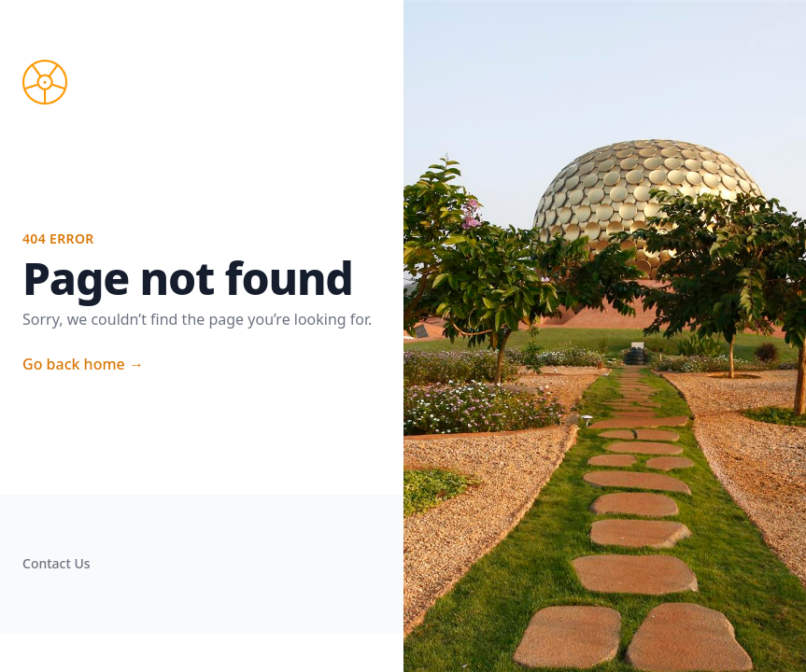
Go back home (83, 364)
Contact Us (57, 563)
